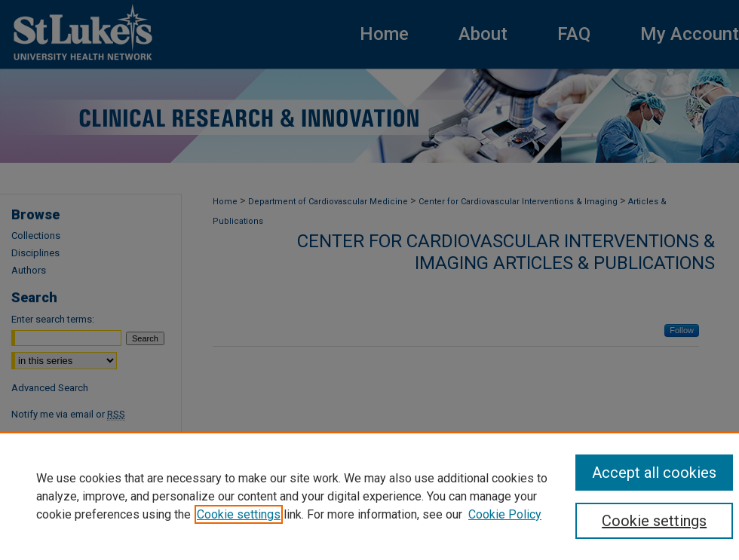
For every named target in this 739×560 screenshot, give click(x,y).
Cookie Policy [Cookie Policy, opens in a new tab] (505, 514)
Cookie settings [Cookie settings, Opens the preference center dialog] (654, 521)
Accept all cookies (654, 473)
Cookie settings (239, 514)
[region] (369, 496)
